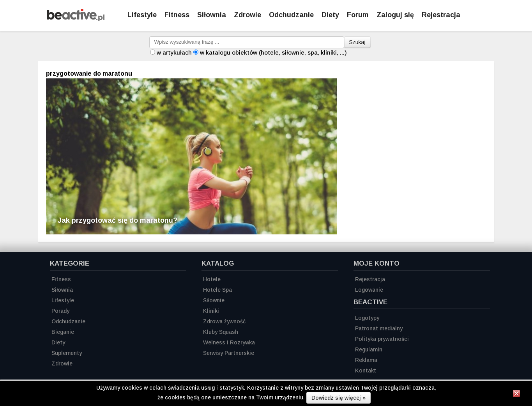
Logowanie (369, 290)
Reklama (366, 360)
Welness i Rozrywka (229, 342)
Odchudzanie (291, 15)
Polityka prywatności (382, 339)
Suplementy (67, 353)
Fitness (177, 15)
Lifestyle (142, 15)
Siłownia (212, 15)
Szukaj (357, 42)
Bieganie (63, 332)
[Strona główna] (76, 19)
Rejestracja (370, 279)
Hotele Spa (217, 290)
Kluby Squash (221, 332)
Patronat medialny (379, 328)
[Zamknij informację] (516, 395)
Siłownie (214, 300)
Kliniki (211, 311)
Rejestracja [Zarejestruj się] (441, 15)
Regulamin (369, 349)
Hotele (212, 279)
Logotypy (367, 318)
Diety (330, 15)
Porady (60, 311)
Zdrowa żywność (224, 321)
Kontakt (366, 371)
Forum (358, 15)
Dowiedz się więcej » (338, 398)
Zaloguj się (395, 15)
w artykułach (174, 52)
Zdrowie (247, 15)
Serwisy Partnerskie (229, 353)
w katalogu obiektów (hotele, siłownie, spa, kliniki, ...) (273, 52)
